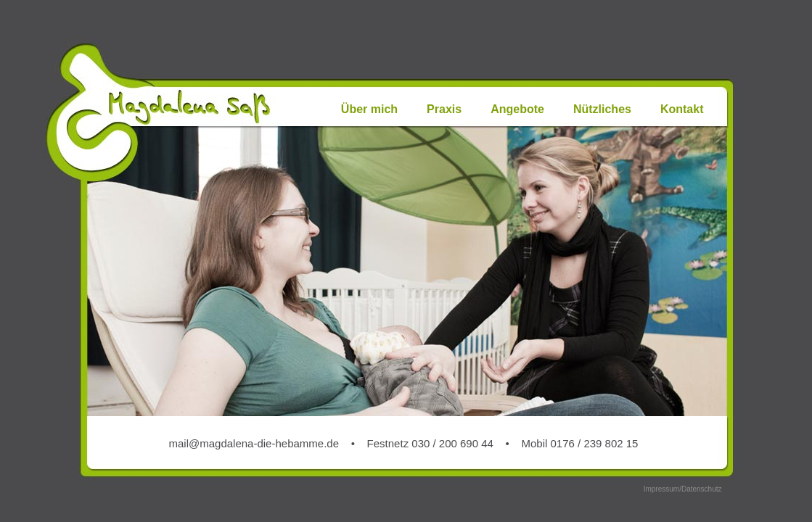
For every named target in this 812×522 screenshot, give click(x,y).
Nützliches (602, 109)
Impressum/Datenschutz (683, 489)
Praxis (444, 109)
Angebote (517, 109)
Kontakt (682, 109)
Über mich (369, 109)
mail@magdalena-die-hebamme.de (254, 443)
